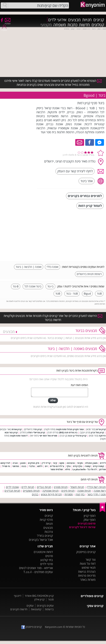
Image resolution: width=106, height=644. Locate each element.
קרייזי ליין (46, 463)
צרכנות (49, 532)
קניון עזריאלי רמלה (36, 432)
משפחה (60, 25)
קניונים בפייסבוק (86, 552)
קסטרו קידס (98, 466)
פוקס (62, 463)
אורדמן (102, 469)
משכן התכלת (91, 463)
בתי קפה (80, 494)
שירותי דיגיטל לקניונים (82, 527)
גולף (69, 466)
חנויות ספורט (61, 487)
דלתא (40, 466)
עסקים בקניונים (45, 606)
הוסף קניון (90, 516)
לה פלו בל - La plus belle (85, 469)
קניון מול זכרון (97, 432)
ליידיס (103, 463)
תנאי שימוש (89, 568)
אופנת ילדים (12, 487)
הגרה (15, 463)
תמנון (23, 463)
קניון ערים (101, 429)
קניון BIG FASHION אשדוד (39, 596)
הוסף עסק (90, 520)
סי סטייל (6, 466)
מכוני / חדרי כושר (96, 494)
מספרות (69, 494)
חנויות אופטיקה (51, 491)
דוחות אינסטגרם (43, 552)
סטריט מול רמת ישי (48, 436)
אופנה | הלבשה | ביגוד (29, 267)
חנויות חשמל (77, 487)
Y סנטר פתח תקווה (19, 436)
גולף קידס (78, 466)
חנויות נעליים (44, 487)
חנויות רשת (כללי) (96, 487)
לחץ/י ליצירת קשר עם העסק (75, 171)
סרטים (49, 556)
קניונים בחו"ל (45, 536)
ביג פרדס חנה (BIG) (68, 432)
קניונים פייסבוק (31, 627)
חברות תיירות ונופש (51, 494)
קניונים (99, 20)
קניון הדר (37, 429)
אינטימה (71, 463)
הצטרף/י (8, 22)
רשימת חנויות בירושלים (89, 274)
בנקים (35, 494)
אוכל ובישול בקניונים (41, 540)
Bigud (87, 294)
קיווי (55, 463)
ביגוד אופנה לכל (33, 286)
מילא (68, 469)
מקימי (80, 463)
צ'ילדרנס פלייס (57, 466)
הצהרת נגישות (87, 572)
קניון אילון (39, 599)
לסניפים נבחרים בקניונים (85, 196)
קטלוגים (98, 25)
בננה (24, 466)
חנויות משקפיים (31, 491)
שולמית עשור (57, 469)
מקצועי (46, 25)
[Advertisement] (79, 236)
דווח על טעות (88, 564)
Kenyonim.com (54, 627)
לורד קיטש (5, 463)
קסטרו (88, 466)
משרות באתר (88, 580)
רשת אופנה (100, 491)
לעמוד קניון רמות (90, 206)
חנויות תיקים (68, 491)
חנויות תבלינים (12, 491)
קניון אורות (17, 429)
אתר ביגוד (87, 181)
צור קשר (91, 560)
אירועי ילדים (57, 20)
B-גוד (16, 286)
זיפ (46, 466)
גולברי (32, 466)
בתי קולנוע (47, 560)
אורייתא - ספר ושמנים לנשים (36, 568)
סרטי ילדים (47, 564)
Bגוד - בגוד (72, 294)
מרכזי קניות (46, 520)
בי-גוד (50, 286)
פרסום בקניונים (87, 523)
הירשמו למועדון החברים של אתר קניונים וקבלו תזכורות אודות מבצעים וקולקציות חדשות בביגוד (53, 318)
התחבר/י (4, 29)
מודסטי (16, 466)
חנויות (87, 20)
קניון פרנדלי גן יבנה (77, 436)
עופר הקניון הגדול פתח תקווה (70, 429)
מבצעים (74, 20)
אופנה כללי (53, 267)
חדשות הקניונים (19, 609)
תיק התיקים (34, 463)
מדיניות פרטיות (87, 576)
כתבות (72, 25)
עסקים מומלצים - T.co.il (38, 572)
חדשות (84, 25)
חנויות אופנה (84, 491)
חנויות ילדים (28, 487)
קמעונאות (36, 609)
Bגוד (99, 294)
